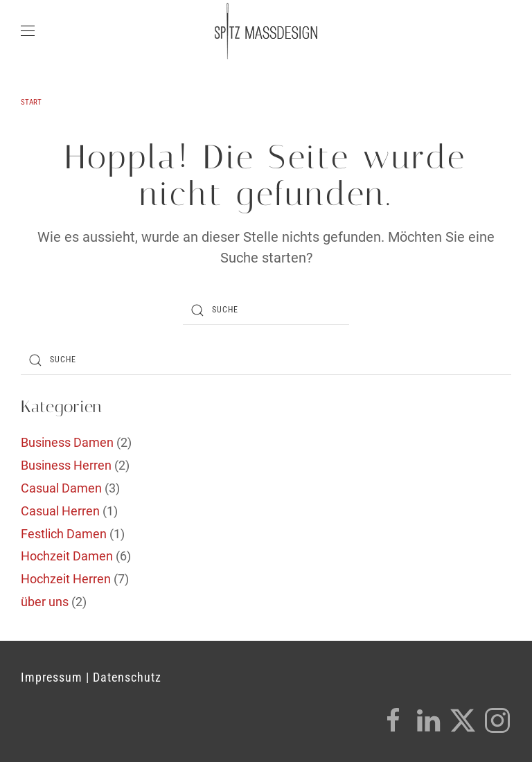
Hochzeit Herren (66, 579)
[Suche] (266, 310)
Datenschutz (127, 677)
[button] (28, 31)
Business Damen (67, 442)
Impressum (52, 677)
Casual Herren (60, 511)
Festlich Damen (64, 534)
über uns (45, 602)
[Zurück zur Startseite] (266, 31)
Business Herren (66, 465)
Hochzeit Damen (67, 556)
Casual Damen (61, 488)
